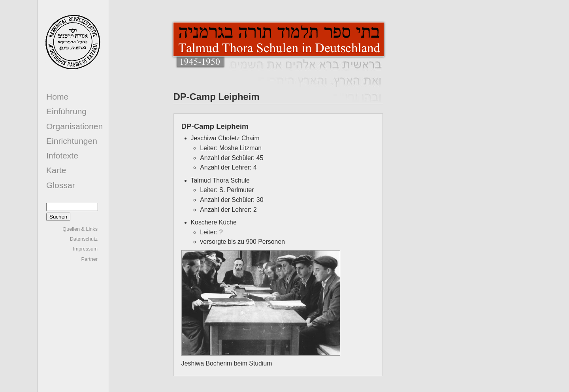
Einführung (66, 111)
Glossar (61, 185)
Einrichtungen (72, 141)
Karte (56, 170)
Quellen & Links (80, 229)
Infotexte (62, 155)
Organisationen (74, 126)
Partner (89, 259)
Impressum (85, 249)
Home (57, 97)
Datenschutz (84, 239)
